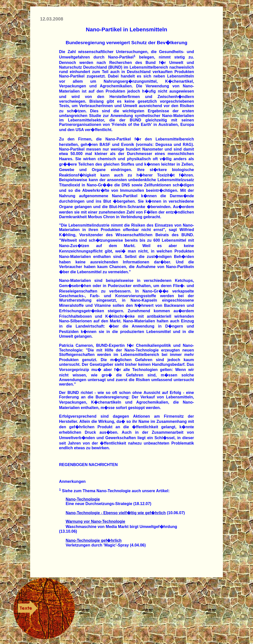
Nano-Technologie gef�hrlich (94, 540)
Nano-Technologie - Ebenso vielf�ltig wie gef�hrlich (116, 513)
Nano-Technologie (83, 499)
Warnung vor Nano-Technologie (95, 521)
